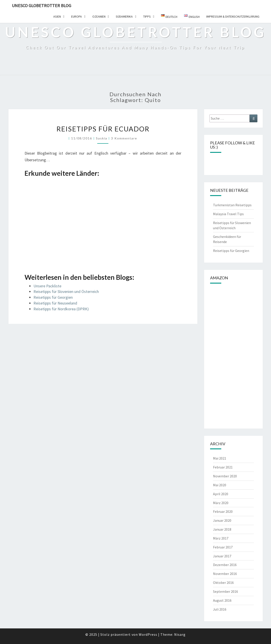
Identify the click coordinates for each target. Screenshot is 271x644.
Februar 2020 (223, 511)
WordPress (148, 634)
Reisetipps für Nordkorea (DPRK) (61, 309)
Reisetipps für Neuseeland (55, 303)
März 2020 (221, 503)
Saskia (102, 138)
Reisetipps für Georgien (53, 297)
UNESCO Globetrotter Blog (41, 5)
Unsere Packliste (47, 286)
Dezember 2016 (225, 565)
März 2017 (221, 538)
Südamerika (124, 16)
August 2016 (222, 600)
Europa (77, 16)
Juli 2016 (220, 609)
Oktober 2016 (223, 583)
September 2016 (225, 591)
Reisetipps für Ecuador (103, 129)
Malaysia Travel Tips (228, 214)
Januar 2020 (222, 520)
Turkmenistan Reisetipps (232, 205)
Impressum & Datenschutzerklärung (233, 16)
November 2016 (225, 574)
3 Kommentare (124, 138)
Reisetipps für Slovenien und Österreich (66, 291)
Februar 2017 (223, 547)
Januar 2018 (222, 529)
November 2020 (225, 476)
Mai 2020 (220, 485)
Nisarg (180, 634)
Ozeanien (99, 16)
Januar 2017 (222, 556)
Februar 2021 (223, 467)
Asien (57, 16)
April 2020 (221, 494)
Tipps (147, 16)
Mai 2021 (220, 458)
